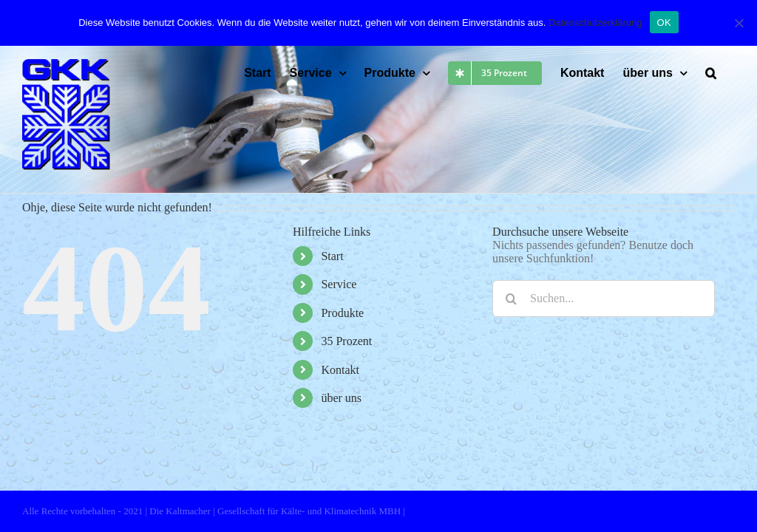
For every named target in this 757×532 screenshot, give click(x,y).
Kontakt (340, 370)
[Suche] (511, 299)
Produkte (342, 313)
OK (664, 21)
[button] (711, 73)
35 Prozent (346, 341)
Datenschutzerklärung (595, 21)
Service (339, 284)
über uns (341, 398)
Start (332, 256)
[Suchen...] (604, 299)
